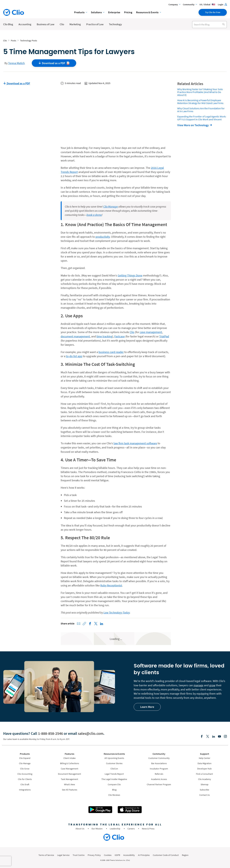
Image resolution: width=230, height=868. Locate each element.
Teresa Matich (16, 63)
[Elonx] (208, 737)
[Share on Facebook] (90, 624)
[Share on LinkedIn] (102, 624)
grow (212, 685)
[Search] (223, 25)
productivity (103, 237)
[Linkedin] (214, 737)
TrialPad (164, 336)
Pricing (128, 12)
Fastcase (120, 336)
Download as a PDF (17, 83)
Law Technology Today (117, 613)
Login (222, 4)
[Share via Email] (79, 624)
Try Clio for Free (213, 12)
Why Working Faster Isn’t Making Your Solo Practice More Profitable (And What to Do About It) (200, 92)
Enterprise (114, 12)
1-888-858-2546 (50, 733)
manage (198, 685)
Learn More (147, 707)
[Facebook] (202, 737)
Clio (132, 332)
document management (75, 336)
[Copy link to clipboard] (84, 624)
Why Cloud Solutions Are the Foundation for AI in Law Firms (201, 110)
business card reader (111, 352)
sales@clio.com (91, 733)
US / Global (207, 4)
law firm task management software (135, 443)
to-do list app (74, 356)
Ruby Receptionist (111, 585)
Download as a (54, 63)
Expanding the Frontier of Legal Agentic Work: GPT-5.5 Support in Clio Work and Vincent (202, 118)
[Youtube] (219, 737)
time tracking (104, 336)
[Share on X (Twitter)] (96, 624)
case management (151, 332)
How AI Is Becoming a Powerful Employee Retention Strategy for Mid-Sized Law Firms (200, 102)
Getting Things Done (130, 275)
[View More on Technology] (195, 125)
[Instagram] (225, 737)
